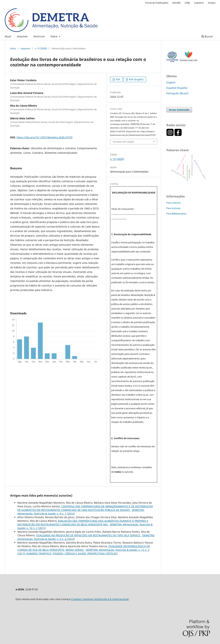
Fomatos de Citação (123, 142)
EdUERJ (176, 3)
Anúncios (39, 36)
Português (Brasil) (177, 93)
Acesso (212, 3)
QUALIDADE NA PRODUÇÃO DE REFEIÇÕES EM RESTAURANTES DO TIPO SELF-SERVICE (88, 535)
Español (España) (177, 88)
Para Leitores (173, 203)
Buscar (207, 36)
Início (13, 48)
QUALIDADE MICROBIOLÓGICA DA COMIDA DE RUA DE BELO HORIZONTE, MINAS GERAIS (84, 548)
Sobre (54, 36)
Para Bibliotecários (176, 214)
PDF (118, 79)
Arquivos (22, 36)
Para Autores (173, 208)
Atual (8, 36)
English (171, 82)
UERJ (187, 3)
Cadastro (199, 3)
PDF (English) (136, 79)
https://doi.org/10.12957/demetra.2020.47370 (45, 137)
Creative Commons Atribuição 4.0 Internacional (100, 599)
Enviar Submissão (179, 110)
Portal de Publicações (157, 3)
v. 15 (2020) (41, 48)
